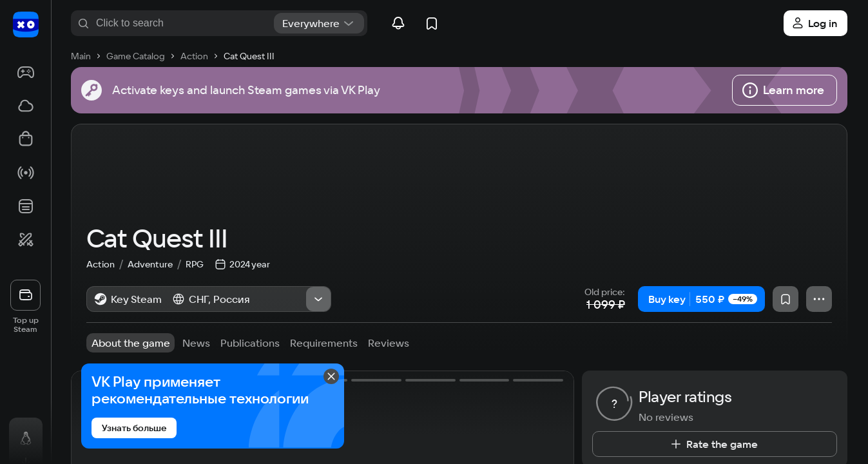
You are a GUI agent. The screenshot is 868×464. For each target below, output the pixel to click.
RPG (195, 302)
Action (107, 302)
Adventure (157, 302)
